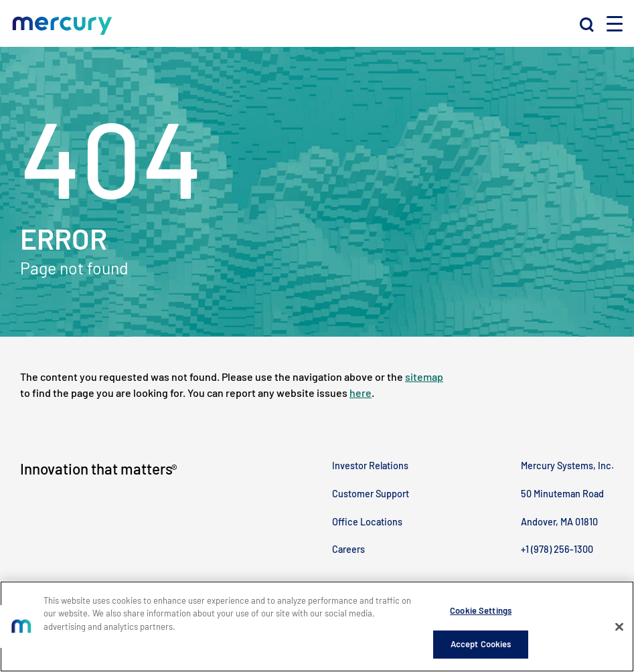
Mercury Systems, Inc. (567, 466)
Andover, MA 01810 (559, 522)
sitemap (424, 376)
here (361, 393)
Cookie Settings (481, 610)
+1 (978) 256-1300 (557, 549)
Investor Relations (370, 466)
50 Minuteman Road (562, 494)
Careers (348, 549)
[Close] (619, 627)
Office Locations (367, 522)
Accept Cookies (481, 645)
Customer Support (371, 494)
